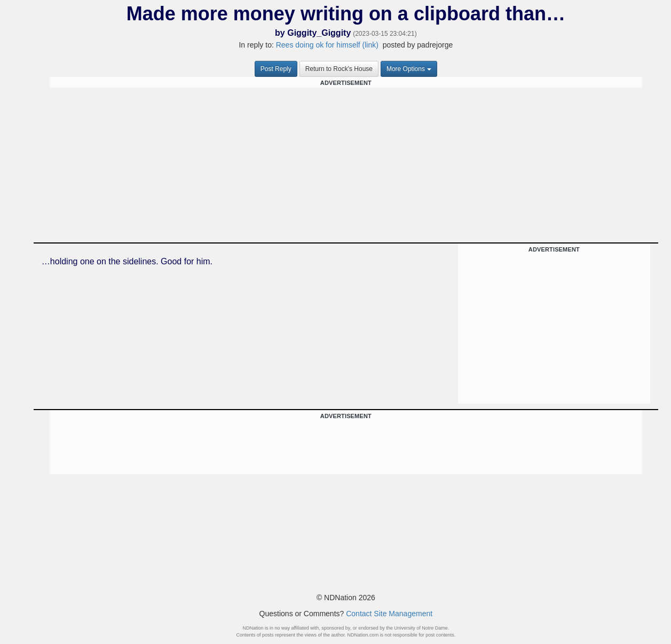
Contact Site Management (389, 614)
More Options (409, 69)
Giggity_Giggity (319, 33)
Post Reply (276, 69)
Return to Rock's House (339, 69)
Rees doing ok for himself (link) (327, 45)
